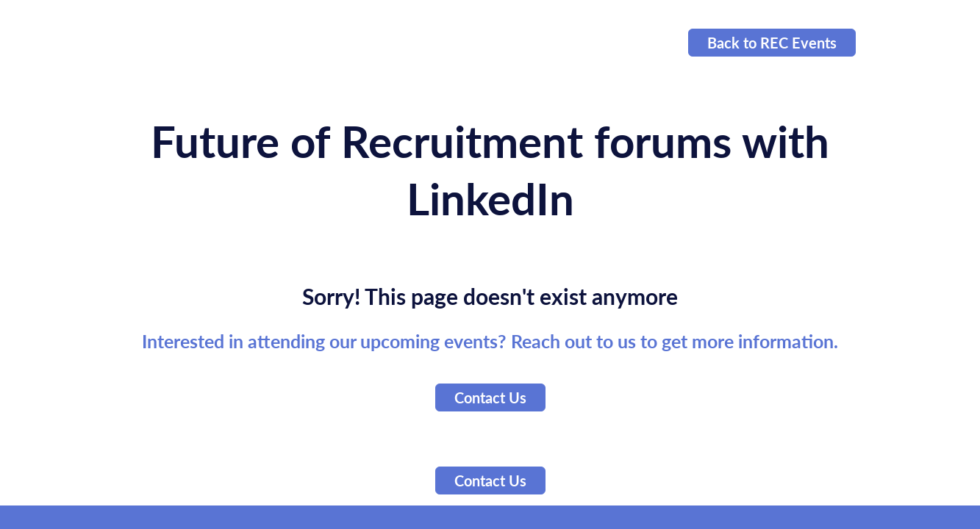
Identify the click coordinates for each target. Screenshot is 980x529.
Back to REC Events (772, 43)
